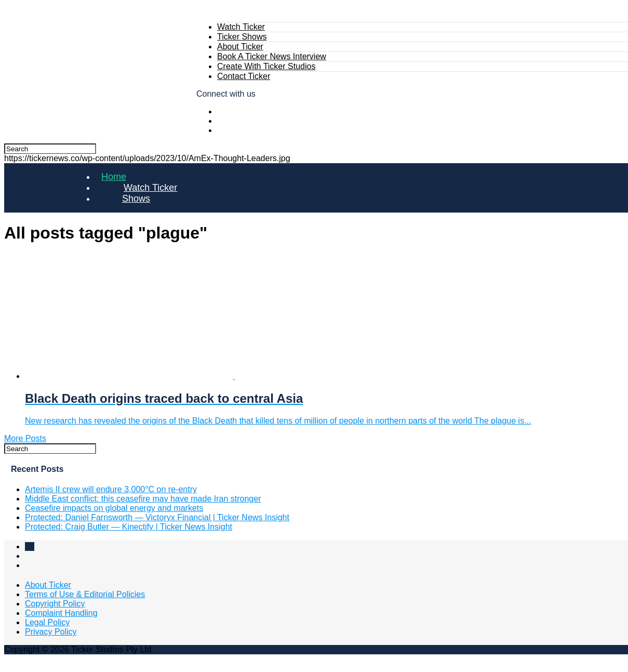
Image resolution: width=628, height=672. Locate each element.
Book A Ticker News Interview (272, 56)
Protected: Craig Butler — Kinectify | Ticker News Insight (129, 527)
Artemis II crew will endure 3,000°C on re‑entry (111, 489)
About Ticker (240, 47)
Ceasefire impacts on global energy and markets (114, 508)
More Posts (25, 438)
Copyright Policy (55, 604)
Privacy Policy (51, 632)
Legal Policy (47, 622)
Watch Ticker (241, 27)
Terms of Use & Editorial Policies (85, 594)
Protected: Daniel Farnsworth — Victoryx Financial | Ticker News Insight (157, 517)
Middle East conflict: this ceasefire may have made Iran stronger (143, 499)
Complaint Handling (61, 613)
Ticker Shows (242, 37)
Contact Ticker (244, 76)
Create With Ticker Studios (266, 66)
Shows (136, 199)
